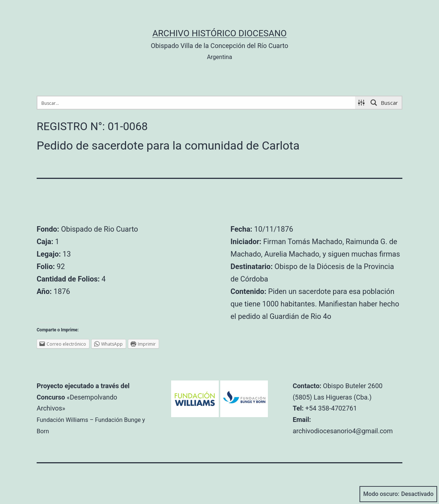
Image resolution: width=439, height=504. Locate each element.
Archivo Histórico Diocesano (220, 33)
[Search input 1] (197, 103)
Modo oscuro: (398, 494)
